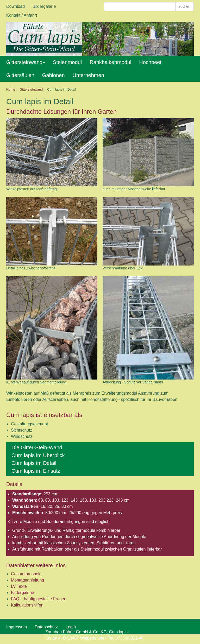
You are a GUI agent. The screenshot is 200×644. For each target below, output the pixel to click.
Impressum (17, 627)
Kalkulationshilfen (27, 605)
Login (71, 627)
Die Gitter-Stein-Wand (37, 447)
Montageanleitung (27, 580)
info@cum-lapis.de (163, 638)
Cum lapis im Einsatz (36, 471)
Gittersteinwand (26, 62)
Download (15, 6)
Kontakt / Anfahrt (22, 15)
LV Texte (19, 586)
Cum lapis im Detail (34, 463)
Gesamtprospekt (26, 574)
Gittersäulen (20, 75)
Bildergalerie (44, 6)
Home (11, 89)
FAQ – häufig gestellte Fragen (39, 599)
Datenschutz (46, 627)
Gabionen (54, 75)
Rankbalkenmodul (110, 62)
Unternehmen (88, 75)
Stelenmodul (67, 62)
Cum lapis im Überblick (38, 455)
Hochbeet (150, 62)
